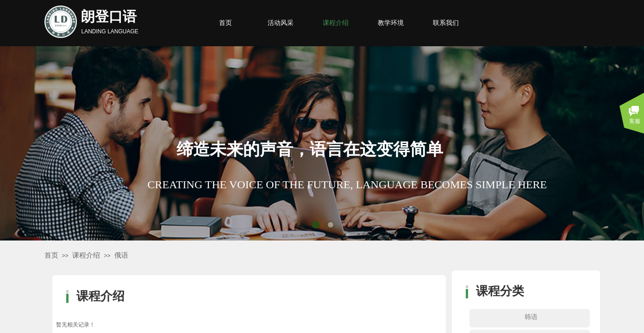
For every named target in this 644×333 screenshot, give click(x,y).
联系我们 (446, 23)
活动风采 (281, 23)
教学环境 (391, 23)
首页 (51, 255)
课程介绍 (86, 255)
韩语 (531, 317)
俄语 (121, 255)
